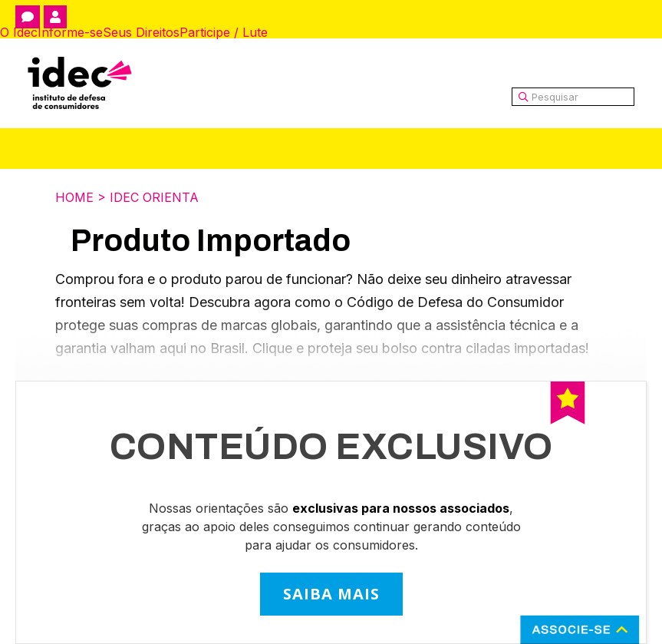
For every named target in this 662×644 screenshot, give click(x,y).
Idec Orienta (154, 197)
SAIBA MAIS (331, 594)
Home (74, 197)
